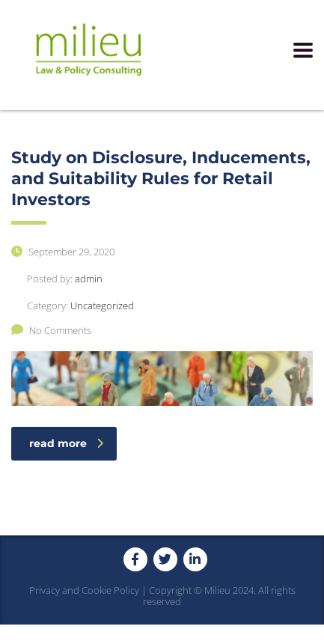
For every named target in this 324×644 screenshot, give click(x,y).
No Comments (51, 330)
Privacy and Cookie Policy (84, 590)
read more (66, 443)
